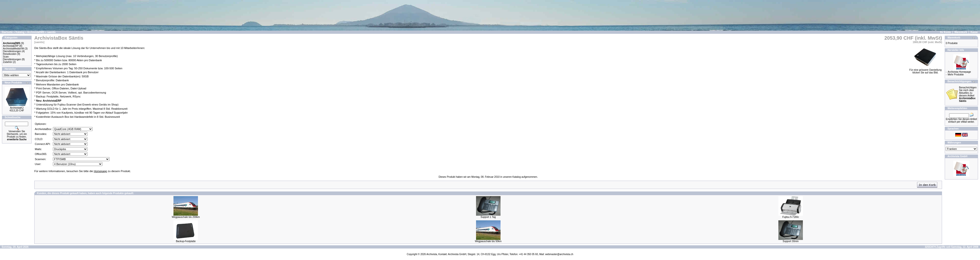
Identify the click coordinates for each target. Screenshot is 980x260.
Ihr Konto (945, 32)
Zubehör (7, 62)
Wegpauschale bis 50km (488, 241)
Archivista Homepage (959, 72)
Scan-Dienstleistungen (12, 58)
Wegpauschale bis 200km (186, 217)
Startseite (7, 32)
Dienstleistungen (12, 51)
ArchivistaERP (11, 46)
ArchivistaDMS (36, 32)
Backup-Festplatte (186, 241)
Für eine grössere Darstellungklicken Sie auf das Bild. (926, 70)
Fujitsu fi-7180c (791, 217)
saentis (51, 32)
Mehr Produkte (956, 75)
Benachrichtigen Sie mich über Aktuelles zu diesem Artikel (968, 94)
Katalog (20, 32)
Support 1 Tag (488, 217)
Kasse (974, 32)
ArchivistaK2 (17, 108)
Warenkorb (961, 32)
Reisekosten (10, 54)
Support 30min (791, 241)
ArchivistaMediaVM (13, 49)
